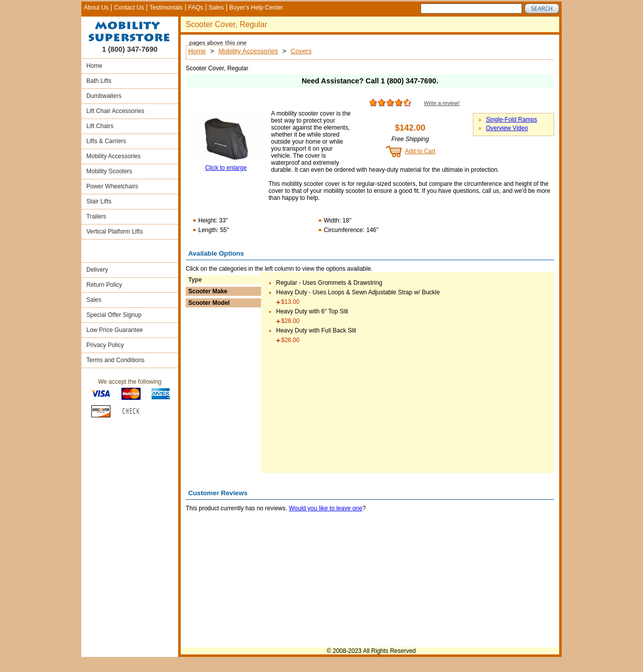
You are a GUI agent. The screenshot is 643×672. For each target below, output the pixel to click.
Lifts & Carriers (106, 141)
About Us (96, 8)
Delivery (97, 270)
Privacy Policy (105, 345)
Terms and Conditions (115, 360)
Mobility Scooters (109, 171)
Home (94, 66)
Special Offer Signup (114, 315)
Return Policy (104, 285)
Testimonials (166, 8)
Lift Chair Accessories (115, 111)
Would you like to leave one (326, 508)
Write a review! (441, 103)
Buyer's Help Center (256, 8)
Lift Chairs (100, 126)
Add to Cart (420, 151)
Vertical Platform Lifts (115, 232)
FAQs (196, 8)
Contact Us (129, 8)
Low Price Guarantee (115, 330)
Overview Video (507, 128)
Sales (216, 8)
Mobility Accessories (113, 156)
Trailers (96, 216)
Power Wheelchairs (112, 186)
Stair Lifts (99, 201)
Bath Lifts (99, 81)
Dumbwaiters (104, 96)
